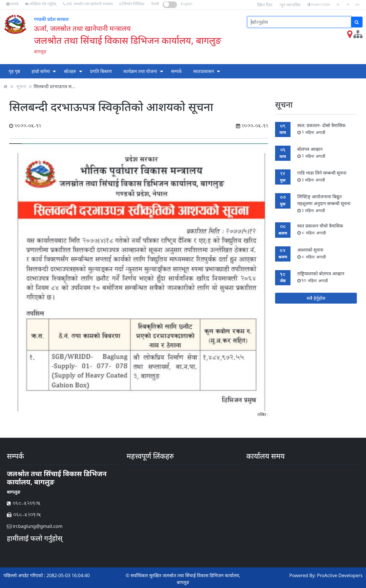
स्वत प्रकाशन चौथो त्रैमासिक (320, 229)
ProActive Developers (340, 575)
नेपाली (155, 4)
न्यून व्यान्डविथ (290, 5)
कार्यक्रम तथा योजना (140, 71)
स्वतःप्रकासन (204, 71)
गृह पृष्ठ (14, 71)
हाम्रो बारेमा (41, 71)
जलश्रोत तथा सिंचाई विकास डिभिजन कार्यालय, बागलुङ (128, 40)
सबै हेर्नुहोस (316, 298)
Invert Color (319, 4)
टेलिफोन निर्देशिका (132, 4)
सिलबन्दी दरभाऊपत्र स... (54, 86)
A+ (358, 4)
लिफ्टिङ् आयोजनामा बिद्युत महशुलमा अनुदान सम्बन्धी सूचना (324, 203)
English (187, 4)
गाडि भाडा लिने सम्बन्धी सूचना (322, 176)
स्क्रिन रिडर (265, 5)
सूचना (21, 86)
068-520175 (24, 503)
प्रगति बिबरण (101, 71)
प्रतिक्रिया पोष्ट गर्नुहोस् (41, 4)
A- (339, 4)
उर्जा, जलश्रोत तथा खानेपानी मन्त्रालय (88, 4)
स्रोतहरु (70, 71)
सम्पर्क (12, 4)
